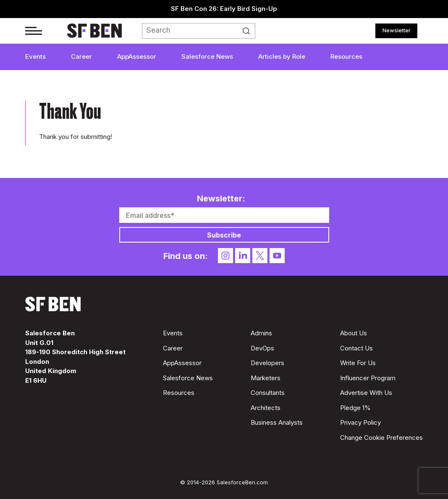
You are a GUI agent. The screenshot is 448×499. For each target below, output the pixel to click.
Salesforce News (207, 56)
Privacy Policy (360, 422)
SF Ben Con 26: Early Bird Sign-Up (224, 9)
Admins (261, 333)
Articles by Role (282, 56)
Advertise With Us (366, 393)
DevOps (262, 348)
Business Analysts (277, 422)
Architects (266, 408)
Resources (346, 56)
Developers (267, 363)
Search (249, 31)
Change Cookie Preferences (381, 438)
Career (81, 56)
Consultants (268, 393)
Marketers (266, 378)
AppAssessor (137, 56)
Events (35, 56)
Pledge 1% (355, 408)
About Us (354, 333)
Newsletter (397, 30)
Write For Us (358, 363)
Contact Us (356, 348)
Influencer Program (368, 378)
